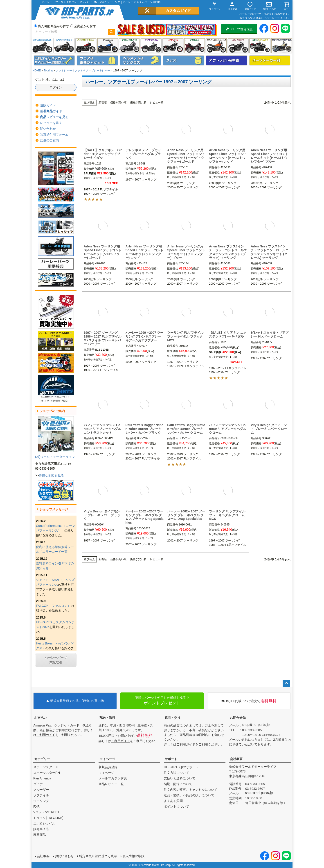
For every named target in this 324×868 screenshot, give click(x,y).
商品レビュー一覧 (111, 784)
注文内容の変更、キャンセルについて (191, 790)
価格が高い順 (118, 103)
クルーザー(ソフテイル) (108, 46)
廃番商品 (40, 835)
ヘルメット (140, 60)
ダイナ (173, 46)
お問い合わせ (64, 856)
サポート (171, 759)
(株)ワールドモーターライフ (55, 457)
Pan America (216, 46)
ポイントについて (176, 806)
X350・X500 (238, 46)
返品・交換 (173, 718)
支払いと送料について (180, 778)
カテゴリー (42, 759)
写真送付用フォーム (54, 135)
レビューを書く (51, 123)
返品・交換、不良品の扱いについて (189, 795)
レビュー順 (157, 103)
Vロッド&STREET (46, 812)
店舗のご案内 (49, 140)
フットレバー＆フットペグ (72, 71)
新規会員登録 (108, 767)
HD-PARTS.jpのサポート (181, 767)
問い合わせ (48, 129)
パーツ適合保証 (239, 29)
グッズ (184, 60)
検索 (111, 32)
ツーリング (129, 46)
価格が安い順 (138, 103)
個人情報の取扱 (133, 856)
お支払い (40, 718)
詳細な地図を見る (51, 475)
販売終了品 (41, 829)
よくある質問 (173, 801)
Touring (48, 71)
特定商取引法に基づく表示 (98, 856)
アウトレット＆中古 (227, 60)
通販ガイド (48, 105)
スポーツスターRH (47, 773)
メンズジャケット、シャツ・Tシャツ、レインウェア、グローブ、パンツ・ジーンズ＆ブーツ (97, 60)
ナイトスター (86, 46)
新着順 (103, 103)
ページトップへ (286, 683)
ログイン (56, 87)
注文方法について (176, 773)
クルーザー (41, 790)
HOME (37, 71)
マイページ (107, 759)
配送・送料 (107, 718)
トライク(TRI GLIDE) (195, 46)
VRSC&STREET (260, 46)
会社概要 (236, 759)
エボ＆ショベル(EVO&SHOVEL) (282, 46)
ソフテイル (151, 46)
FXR (36, 806)
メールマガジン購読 (113, 778)
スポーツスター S (64, 46)
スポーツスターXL (46, 767)
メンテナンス (54, 60)
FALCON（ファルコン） (53, 606)
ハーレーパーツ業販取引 (56, 660)
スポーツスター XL (42, 46)
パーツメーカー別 (270, 60)
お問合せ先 (238, 718)
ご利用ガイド (46, 735)
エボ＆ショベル (44, 823)
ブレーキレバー (101, 71)
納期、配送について (178, 784)
